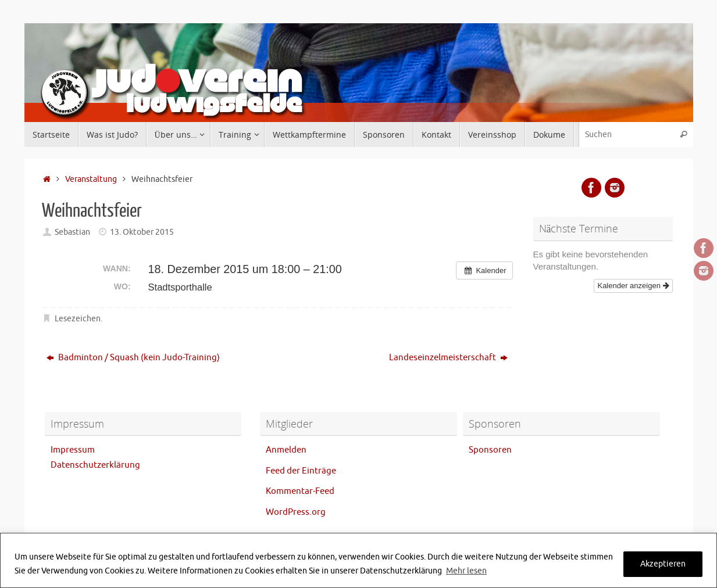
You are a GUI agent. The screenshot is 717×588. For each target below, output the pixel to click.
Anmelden (286, 450)
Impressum (73, 450)
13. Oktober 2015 (142, 232)
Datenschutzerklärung (95, 465)
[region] (358, 560)
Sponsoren (490, 450)
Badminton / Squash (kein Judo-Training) (133, 358)
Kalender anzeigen (633, 286)
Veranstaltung (91, 179)
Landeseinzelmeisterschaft (448, 358)
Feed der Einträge (301, 471)
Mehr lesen (466, 571)
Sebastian (72, 232)
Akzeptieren (663, 564)
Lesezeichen (78, 319)
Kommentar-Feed (300, 491)
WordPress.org (296, 512)
